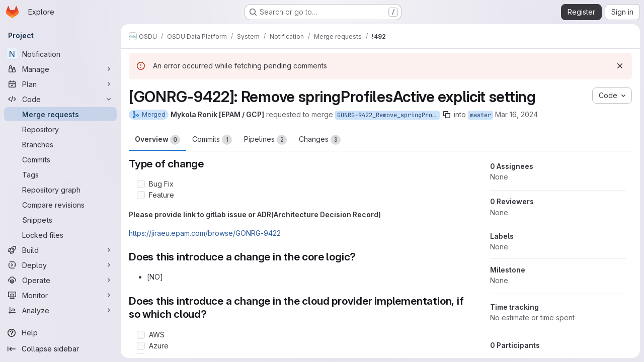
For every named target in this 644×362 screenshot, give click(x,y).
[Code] (60, 99)
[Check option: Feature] (141, 195)
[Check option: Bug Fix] (141, 184)
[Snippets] (60, 220)
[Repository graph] (60, 190)
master (480, 115)
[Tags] (60, 174)
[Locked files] (60, 235)
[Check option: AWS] (141, 335)
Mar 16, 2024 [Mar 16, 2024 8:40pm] (516, 114)
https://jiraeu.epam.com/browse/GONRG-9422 (205, 233)
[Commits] (60, 159)
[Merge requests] (60, 114)
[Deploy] (60, 265)
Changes (320, 140)
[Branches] (60, 144)
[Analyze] (60, 310)
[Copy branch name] (447, 115)
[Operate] (60, 280)
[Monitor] (60, 295)
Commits (212, 140)
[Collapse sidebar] (60, 349)
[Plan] (60, 84)
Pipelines (265, 140)
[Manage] (60, 69)
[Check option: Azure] (141, 346)
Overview (157, 140)
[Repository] (60, 129)
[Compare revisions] (60, 205)
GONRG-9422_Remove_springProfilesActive (388, 115)
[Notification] (60, 54)
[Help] (60, 333)
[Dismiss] (620, 66)
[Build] (60, 250)
